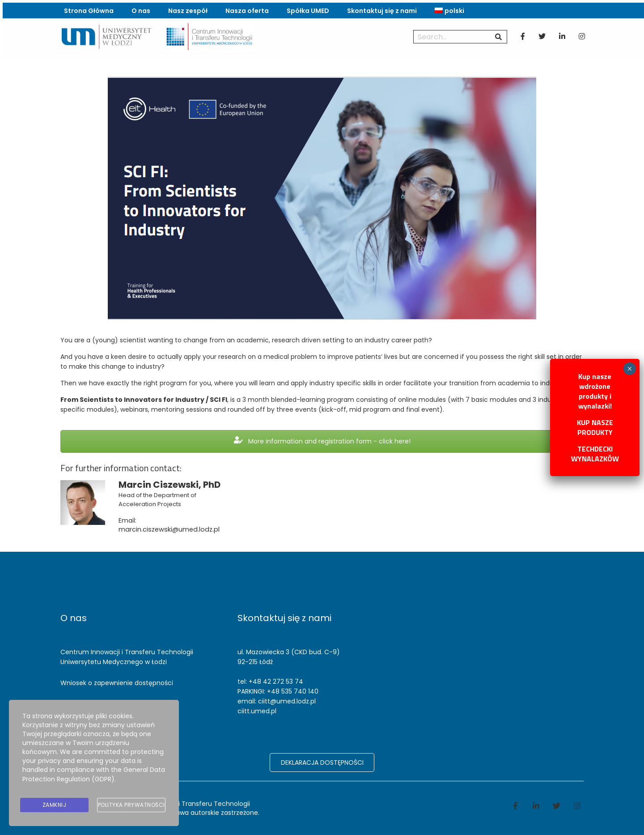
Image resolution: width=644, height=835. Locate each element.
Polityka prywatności (131, 806)
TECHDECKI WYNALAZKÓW (595, 454)
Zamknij (55, 806)
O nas (140, 9)
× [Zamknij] (629, 369)
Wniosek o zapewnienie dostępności (117, 683)
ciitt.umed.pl (257, 711)
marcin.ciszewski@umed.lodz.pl (167, 534)
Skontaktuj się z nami (381, 9)
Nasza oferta (246, 9)
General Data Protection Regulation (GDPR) (94, 779)
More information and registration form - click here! (322, 446)
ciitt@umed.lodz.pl (287, 701)
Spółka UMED (307, 9)
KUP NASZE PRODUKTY (595, 427)
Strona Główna (87, 9)
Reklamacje (78, 704)
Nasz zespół (186, 9)
